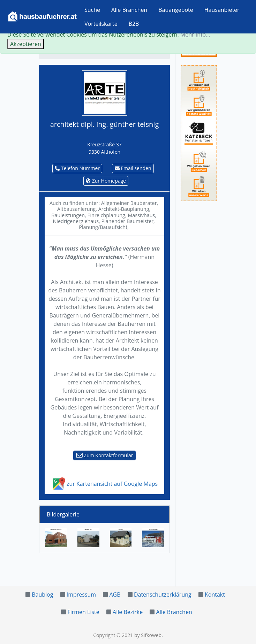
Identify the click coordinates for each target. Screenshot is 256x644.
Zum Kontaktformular (105, 455)
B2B (134, 24)
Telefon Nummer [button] (77, 168)
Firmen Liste (83, 612)
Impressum (81, 595)
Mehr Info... (195, 34)
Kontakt (215, 595)
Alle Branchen (129, 10)
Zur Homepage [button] (106, 181)
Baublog (42, 595)
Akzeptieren (26, 44)
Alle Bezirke (128, 612)
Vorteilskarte (101, 24)
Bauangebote (176, 10)
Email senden (133, 168)
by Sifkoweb (148, 635)
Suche (92, 10)
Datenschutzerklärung (163, 595)
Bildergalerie (63, 514)
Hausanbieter (222, 10)
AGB (115, 595)
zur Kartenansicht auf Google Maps (104, 484)
